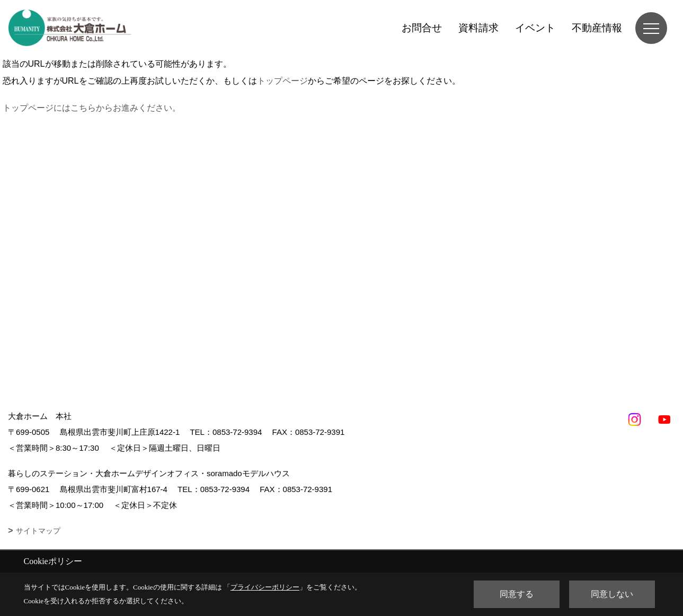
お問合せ (422, 28)
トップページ (282, 81)
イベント (535, 28)
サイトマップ (38, 531)
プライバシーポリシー (265, 587)
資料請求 (478, 28)
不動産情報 (597, 28)
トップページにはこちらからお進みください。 (92, 108)
